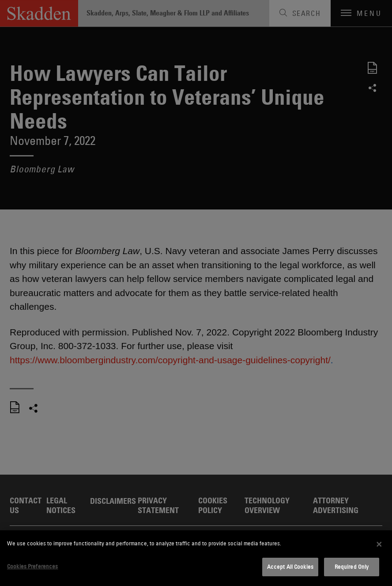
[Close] (379, 544)
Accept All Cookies (290, 567)
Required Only (352, 567)
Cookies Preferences (32, 566)
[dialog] (196, 558)
